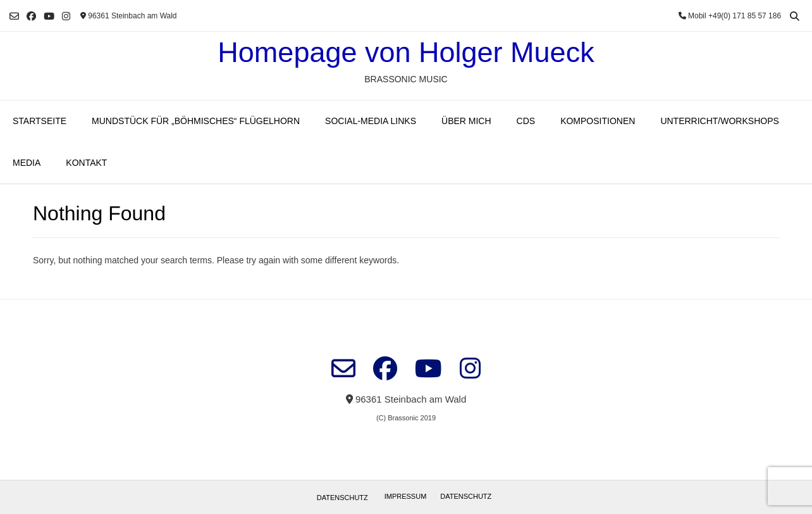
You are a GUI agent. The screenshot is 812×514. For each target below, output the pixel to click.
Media (27, 163)
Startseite (40, 121)
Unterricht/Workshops (719, 121)
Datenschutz (342, 498)
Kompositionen (598, 121)
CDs (526, 121)
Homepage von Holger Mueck (406, 52)
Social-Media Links (371, 121)
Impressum (406, 496)
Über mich (466, 121)
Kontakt (86, 163)
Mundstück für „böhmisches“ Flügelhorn (196, 121)
